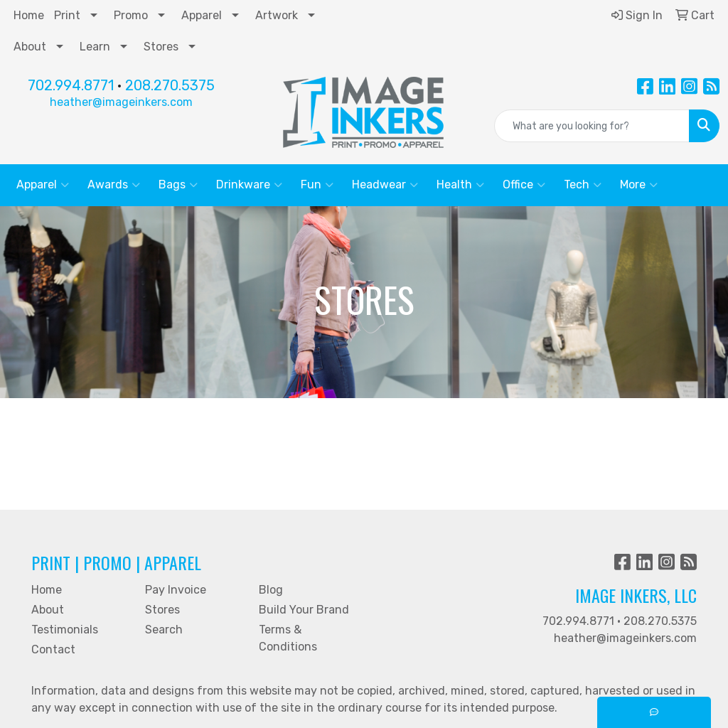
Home (29, 15)
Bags (178, 185)
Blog (271, 590)
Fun (317, 185)
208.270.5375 (170, 85)
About (30, 47)
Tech (583, 185)
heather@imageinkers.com (121, 102)
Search (164, 630)
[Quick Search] (592, 126)
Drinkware (249, 185)
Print (67, 15)
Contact (53, 649)
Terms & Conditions (288, 638)
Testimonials (65, 630)
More (639, 185)
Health (460, 185)
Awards (114, 185)
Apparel (202, 15)
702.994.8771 (71, 85)
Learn (95, 47)
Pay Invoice (176, 590)
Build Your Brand (304, 610)
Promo (131, 15)
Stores (161, 47)
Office (524, 185)
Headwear (385, 185)
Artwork (277, 15)
